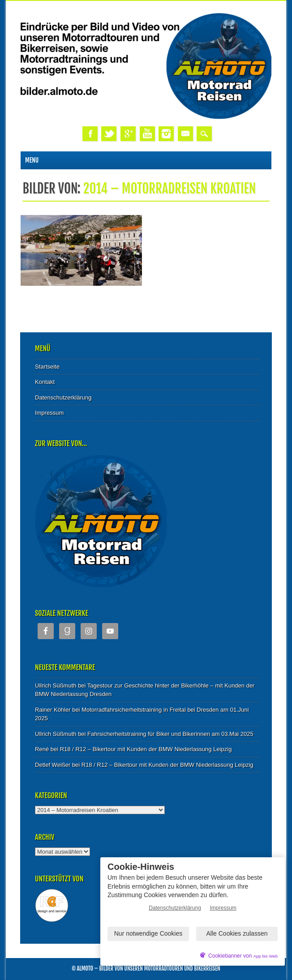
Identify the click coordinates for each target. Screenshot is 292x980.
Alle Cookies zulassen (237, 933)
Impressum (49, 413)
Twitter (109, 134)
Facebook (90, 134)
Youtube (147, 134)
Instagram (166, 134)
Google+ (128, 134)
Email (185, 134)
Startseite (47, 367)
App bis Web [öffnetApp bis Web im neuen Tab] (266, 956)
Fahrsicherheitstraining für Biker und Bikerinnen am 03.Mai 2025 (170, 734)
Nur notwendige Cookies (148, 933)
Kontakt (45, 382)
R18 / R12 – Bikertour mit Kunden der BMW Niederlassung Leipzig (146, 749)
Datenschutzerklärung (63, 398)
